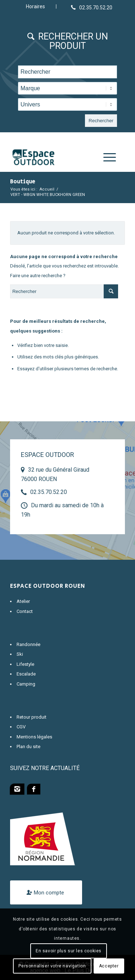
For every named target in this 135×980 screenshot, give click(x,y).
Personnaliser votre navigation (52, 966)
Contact (25, 611)
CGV (21, 727)
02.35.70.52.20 (49, 492)
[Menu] (106, 157)
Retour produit (31, 717)
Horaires (35, 6)
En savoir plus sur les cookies (69, 951)
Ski (20, 654)
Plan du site (28, 747)
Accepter (109, 966)
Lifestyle (25, 664)
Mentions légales (34, 737)
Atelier (23, 601)
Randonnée (28, 644)
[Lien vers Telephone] (92, 7)
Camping (26, 684)
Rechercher (101, 121)
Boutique (23, 182)
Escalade (26, 674)
